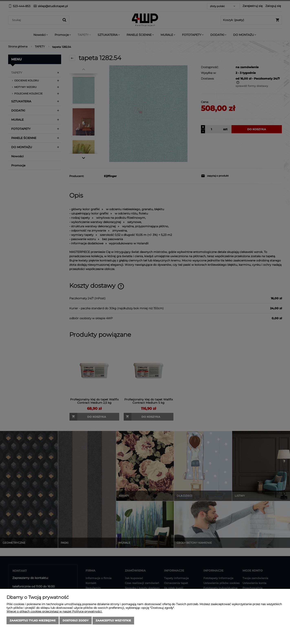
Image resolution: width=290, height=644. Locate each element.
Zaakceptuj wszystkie (113, 621)
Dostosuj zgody (76, 621)
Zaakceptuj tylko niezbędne (33, 621)
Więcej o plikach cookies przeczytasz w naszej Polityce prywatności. (54, 612)
